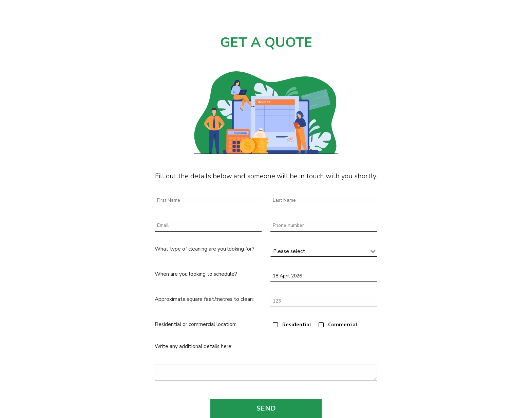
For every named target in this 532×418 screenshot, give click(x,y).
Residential (297, 325)
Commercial (343, 325)
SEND (266, 408)
